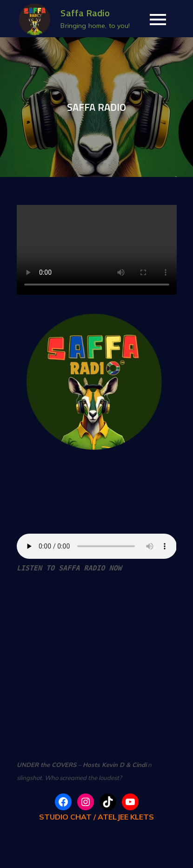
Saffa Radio (85, 13)
